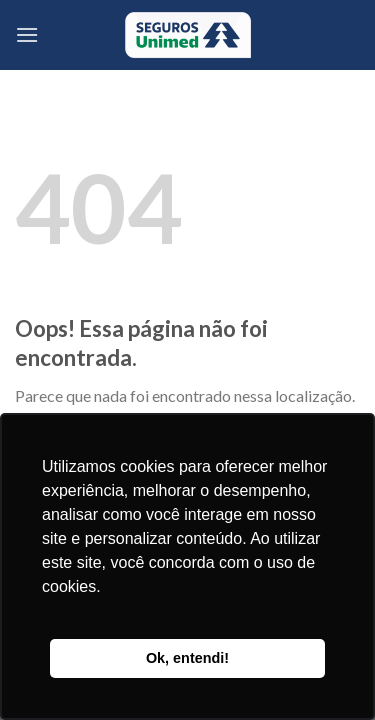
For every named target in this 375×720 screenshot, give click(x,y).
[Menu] (27, 34)
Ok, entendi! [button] (187, 658)
